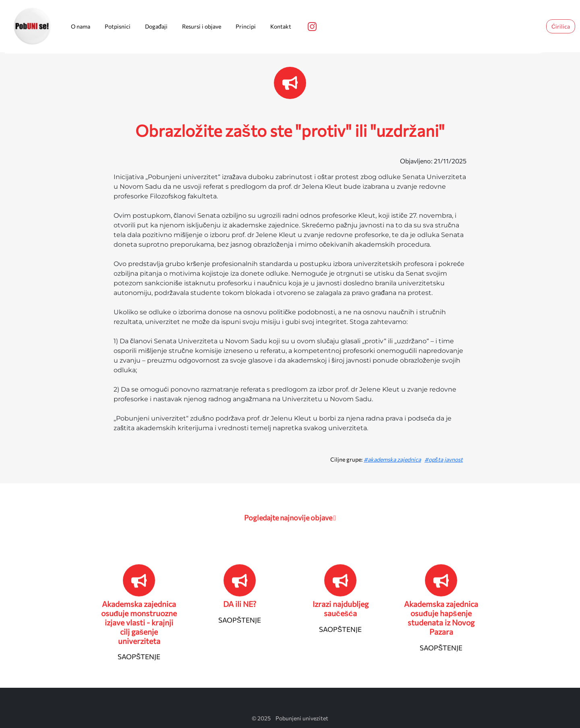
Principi (246, 26)
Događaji (156, 26)
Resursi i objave (202, 26)
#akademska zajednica (392, 459)
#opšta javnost (444, 459)
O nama (81, 26)
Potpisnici (118, 26)
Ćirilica (561, 26)
